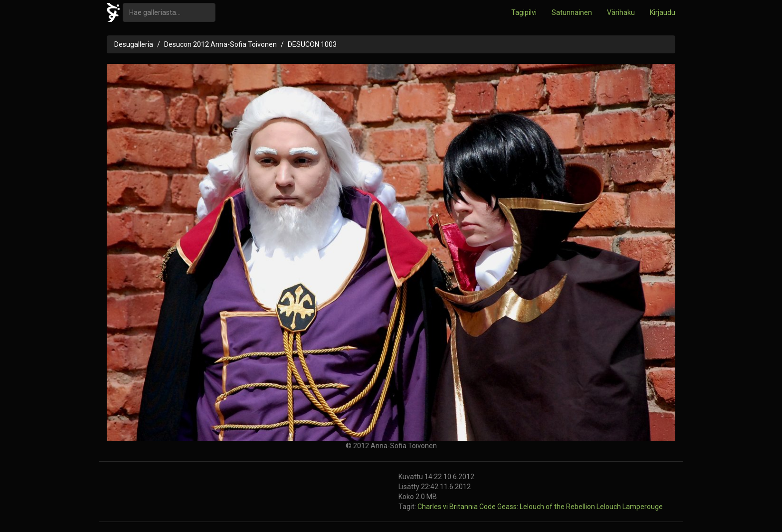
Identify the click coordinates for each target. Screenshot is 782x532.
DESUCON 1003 (312, 44)
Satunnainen (572, 12)
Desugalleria (134, 44)
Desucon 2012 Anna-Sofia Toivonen (220, 44)
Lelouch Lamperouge (630, 507)
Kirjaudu (663, 12)
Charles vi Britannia (448, 507)
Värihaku (621, 12)
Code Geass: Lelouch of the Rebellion (538, 507)
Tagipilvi (524, 12)
